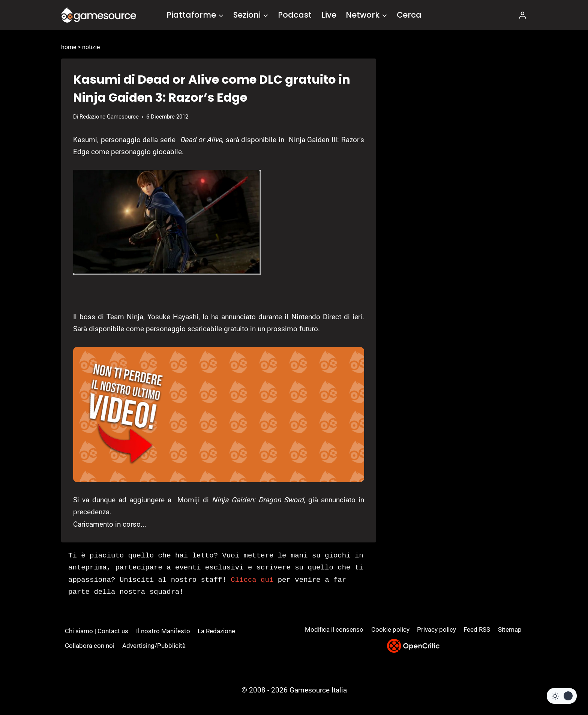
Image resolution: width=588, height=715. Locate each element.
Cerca (409, 15)
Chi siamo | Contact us (97, 631)
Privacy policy (436, 629)
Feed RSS (477, 629)
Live (329, 15)
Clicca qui (252, 580)
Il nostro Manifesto (163, 631)
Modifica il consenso (334, 629)
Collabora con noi (90, 646)
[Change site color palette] (562, 696)
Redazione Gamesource (109, 117)
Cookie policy (390, 629)
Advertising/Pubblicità (154, 646)
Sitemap (510, 629)
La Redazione (216, 631)
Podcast (295, 15)
